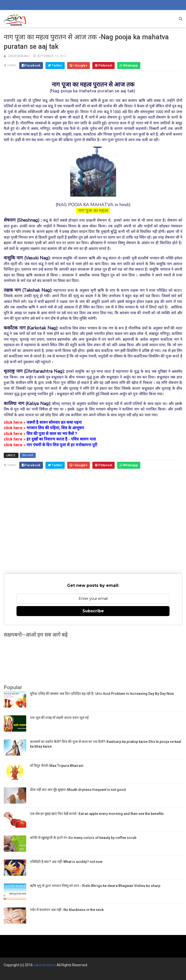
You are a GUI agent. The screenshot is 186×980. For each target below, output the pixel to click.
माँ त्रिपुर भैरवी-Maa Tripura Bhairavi (57, 766)
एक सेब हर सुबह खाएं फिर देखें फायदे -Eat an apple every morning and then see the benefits (97, 814)
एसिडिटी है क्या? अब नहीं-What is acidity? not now (66, 862)
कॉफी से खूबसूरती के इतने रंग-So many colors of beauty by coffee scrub (83, 838)
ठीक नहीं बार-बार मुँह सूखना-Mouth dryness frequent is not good (78, 790)
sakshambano (45, 965)
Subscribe (93, 611)
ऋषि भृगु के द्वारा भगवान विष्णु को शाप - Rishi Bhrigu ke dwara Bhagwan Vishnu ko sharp (95, 886)
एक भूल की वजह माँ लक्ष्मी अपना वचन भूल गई (59, 718)
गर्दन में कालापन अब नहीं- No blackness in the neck (67, 910)
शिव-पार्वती (28, 455)
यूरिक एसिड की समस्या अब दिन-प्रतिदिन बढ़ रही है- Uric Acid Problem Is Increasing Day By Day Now (102, 694)
